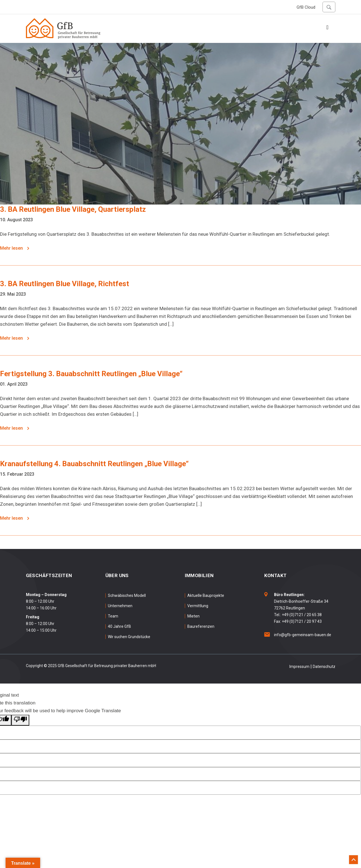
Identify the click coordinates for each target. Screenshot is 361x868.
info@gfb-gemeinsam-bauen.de (303, 635)
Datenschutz (324, 667)
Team (113, 616)
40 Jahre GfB (119, 626)
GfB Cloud (306, 7)
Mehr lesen (14, 248)
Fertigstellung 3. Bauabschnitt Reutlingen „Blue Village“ (91, 374)
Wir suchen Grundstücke (129, 637)
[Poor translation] (20, 720)
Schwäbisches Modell (127, 595)
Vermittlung (198, 606)
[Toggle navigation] (328, 29)
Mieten (193, 616)
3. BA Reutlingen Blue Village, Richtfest (65, 284)
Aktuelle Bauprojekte (206, 595)
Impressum (299, 667)
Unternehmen (120, 606)
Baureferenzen (201, 626)
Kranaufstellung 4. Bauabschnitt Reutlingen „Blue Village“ (94, 464)
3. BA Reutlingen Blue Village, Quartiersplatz (73, 209)
